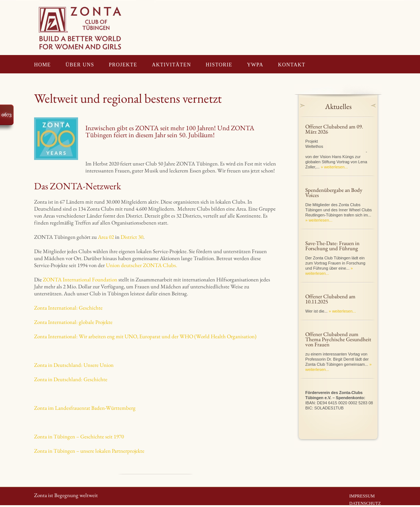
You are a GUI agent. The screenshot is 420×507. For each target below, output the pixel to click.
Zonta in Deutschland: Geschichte (71, 379)
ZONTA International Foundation (80, 279)
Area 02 (106, 237)
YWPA (255, 65)
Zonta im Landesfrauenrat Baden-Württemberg (85, 408)
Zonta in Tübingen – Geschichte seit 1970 (79, 436)
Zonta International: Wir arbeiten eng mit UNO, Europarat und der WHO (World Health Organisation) (145, 336)
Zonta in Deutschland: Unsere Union (74, 365)
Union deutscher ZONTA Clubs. (141, 265)
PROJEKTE (123, 65)
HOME (43, 65)
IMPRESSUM (362, 496)
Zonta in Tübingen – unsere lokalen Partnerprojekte (89, 451)
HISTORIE (219, 65)
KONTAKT (292, 65)
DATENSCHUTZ (365, 503)
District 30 (132, 237)
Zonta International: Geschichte (68, 308)
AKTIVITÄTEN (172, 65)
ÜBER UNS (80, 65)
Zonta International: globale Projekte (73, 322)
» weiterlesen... (334, 167)
